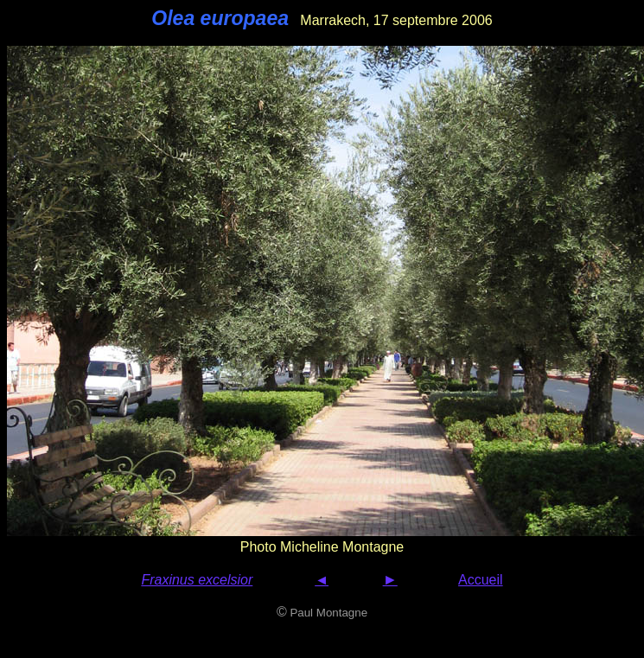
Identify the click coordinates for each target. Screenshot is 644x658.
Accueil (481, 580)
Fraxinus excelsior (197, 580)
